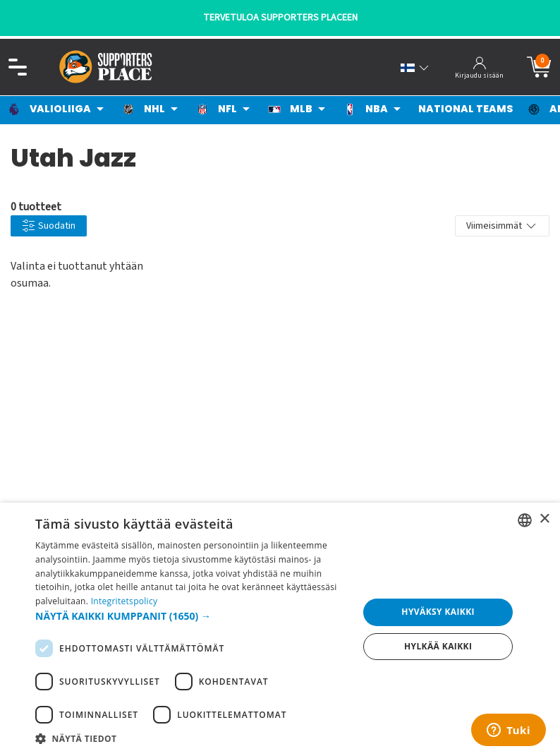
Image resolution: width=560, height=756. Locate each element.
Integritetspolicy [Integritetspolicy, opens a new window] (124, 601)
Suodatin (49, 226)
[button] (192, 616)
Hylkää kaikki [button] (438, 646)
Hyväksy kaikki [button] (438, 612)
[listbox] (525, 520)
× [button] (544, 519)
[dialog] (280, 629)
